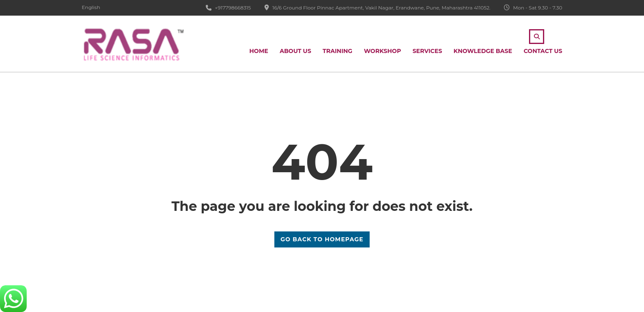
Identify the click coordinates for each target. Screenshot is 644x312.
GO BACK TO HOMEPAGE (322, 239)
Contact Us (543, 51)
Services (427, 51)
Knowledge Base (483, 51)
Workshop (383, 51)
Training (338, 51)
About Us (296, 51)
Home (259, 51)
